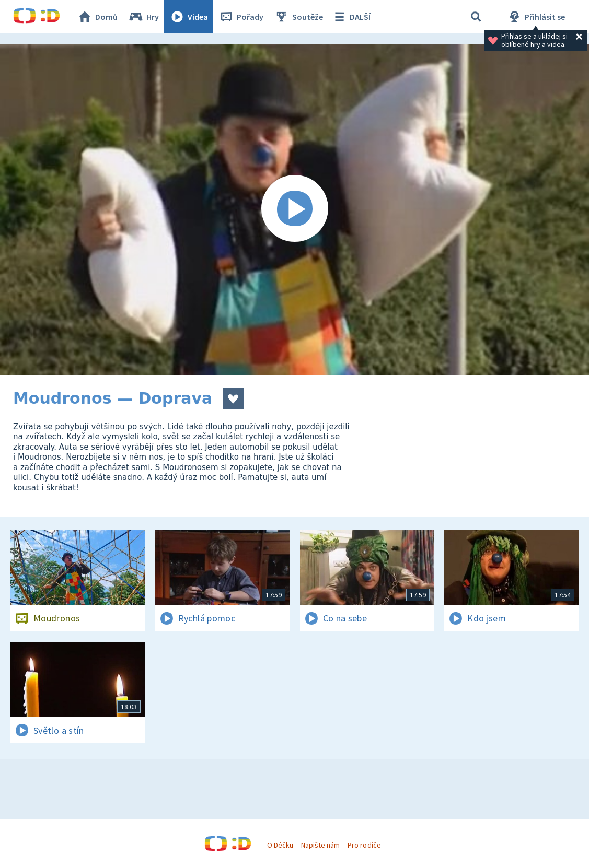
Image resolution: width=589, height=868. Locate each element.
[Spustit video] (294, 209)
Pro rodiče (364, 845)
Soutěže (298, 17)
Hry (143, 17)
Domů (97, 17)
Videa (189, 17)
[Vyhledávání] (476, 17)
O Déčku (280, 845)
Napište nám (320, 845)
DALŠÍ (351, 17)
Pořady (241, 17)
